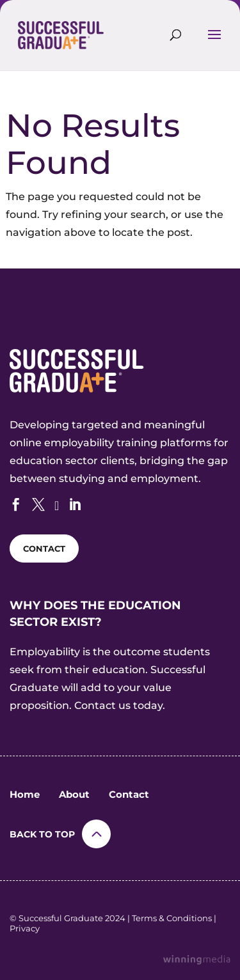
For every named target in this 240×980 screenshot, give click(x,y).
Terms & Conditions (172, 918)
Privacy (25, 928)
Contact (129, 794)
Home (25, 794)
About (74, 794)
